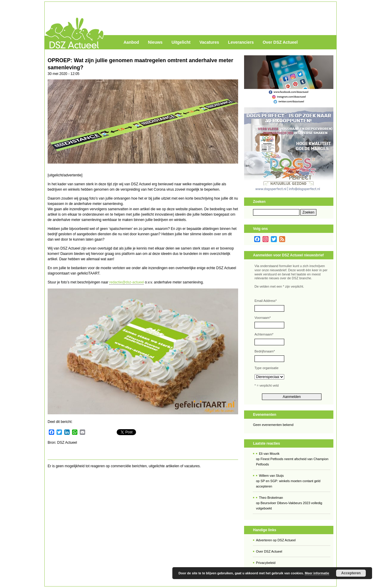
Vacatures (209, 42)
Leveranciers (241, 42)
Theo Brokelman (271, 498)
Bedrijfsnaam (265, 351)
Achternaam (264, 334)
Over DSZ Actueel (280, 42)
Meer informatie (317, 573)
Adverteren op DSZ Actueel (276, 540)
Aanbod (131, 42)
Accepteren (351, 573)
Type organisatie (267, 368)
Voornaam (263, 318)
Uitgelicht (181, 42)
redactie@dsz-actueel (127, 282)
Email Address (266, 301)
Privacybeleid (266, 563)
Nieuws (155, 42)
